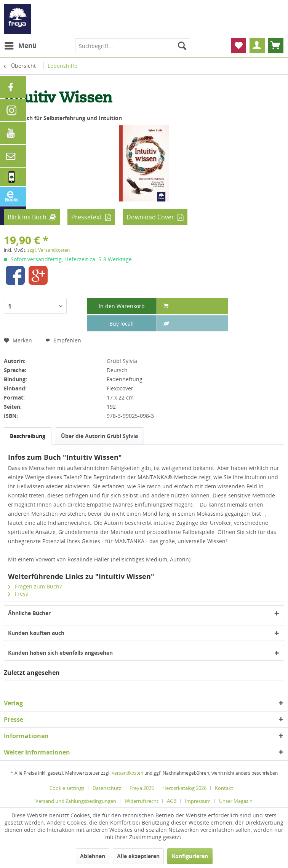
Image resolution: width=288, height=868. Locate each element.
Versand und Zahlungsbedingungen (76, 801)
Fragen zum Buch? (35, 586)
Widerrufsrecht (142, 801)
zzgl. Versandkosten (49, 250)
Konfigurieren (190, 856)
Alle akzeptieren (138, 856)
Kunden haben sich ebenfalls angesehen (60, 653)
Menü (21, 45)
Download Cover (150, 217)
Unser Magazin (236, 801)
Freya (18, 594)
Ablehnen (93, 856)
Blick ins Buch (27, 217)
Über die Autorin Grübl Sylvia (99, 436)
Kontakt (224, 788)
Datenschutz (107, 788)
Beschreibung (28, 436)
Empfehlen (63, 340)
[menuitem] (20, 46)
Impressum (198, 801)
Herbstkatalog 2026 (184, 788)
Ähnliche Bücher (29, 613)
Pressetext (86, 217)
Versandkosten (127, 773)
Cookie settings (67, 788)
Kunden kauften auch (36, 633)
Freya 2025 (142, 788)
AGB (172, 801)
